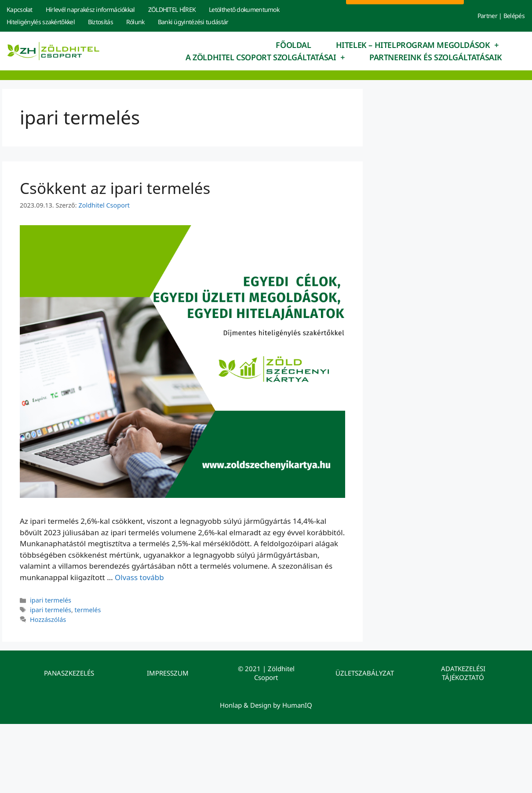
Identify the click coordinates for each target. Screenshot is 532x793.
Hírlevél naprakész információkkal (90, 9)
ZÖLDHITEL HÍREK (172, 9)
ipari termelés (51, 600)
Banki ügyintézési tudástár (193, 22)
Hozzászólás (48, 619)
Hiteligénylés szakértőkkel (41, 22)
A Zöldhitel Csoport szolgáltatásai (265, 57)
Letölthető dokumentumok (244, 9)
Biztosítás (100, 22)
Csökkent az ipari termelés (115, 188)
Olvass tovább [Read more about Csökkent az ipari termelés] (139, 577)
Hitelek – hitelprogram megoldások (417, 45)
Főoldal (293, 45)
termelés (88, 610)
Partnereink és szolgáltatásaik (436, 57)
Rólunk (135, 22)
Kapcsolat (20, 9)
